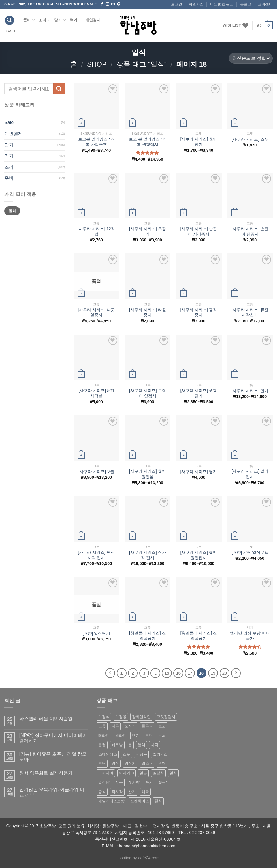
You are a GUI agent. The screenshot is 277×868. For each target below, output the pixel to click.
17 (190, 673)
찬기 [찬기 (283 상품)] (132, 792)
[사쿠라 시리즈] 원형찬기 (199, 393)
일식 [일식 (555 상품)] (173, 773)
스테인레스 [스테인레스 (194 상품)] (108, 754)
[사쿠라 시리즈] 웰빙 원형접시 (199, 555)
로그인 (177, 4)
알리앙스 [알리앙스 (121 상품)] (160, 754)
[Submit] (59, 89)
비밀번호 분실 (222, 4)
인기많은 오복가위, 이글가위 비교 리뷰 (52, 792)
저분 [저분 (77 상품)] (119, 782)
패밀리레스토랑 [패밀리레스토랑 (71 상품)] (111, 801)
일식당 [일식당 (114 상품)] (104, 782)
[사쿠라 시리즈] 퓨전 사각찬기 (250, 312)
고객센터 (265, 4)
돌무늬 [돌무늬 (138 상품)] (147, 726)
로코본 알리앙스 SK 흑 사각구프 (96, 142)
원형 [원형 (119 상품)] (162, 763)
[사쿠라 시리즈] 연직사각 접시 (96, 555)
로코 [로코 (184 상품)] (162, 726)
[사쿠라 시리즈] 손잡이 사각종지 (199, 231)
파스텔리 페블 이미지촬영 (46, 718)
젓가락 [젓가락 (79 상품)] (134, 782)
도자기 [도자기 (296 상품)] (130, 726)
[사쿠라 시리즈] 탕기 (199, 471)
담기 (60, 20)
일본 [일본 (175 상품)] (143, 773)
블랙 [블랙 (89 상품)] (142, 745)
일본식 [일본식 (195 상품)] (158, 773)
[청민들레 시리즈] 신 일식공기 (148, 636)
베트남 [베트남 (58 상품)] (117, 745)
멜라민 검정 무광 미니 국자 (250, 636)
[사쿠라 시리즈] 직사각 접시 (148, 555)
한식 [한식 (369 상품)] (158, 801)
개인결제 (93, 20)
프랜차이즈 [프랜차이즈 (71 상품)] (140, 801)
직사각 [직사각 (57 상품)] (117, 792)
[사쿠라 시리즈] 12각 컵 (96, 231)
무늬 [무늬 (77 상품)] (162, 735)
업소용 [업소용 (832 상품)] (147, 763)
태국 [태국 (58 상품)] (145, 792)
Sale (11, 31)
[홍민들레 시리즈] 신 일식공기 (199, 636)
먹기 (76, 20)
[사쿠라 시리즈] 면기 (250, 391)
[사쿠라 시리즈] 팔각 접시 (250, 474)
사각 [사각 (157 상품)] (154, 745)
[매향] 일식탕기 (96, 633)
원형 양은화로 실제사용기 (46, 773)
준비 (29, 20)
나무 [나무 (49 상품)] (115, 726)
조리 (44, 20)
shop (97, 64)
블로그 (246, 4)
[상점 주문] (251, 58)
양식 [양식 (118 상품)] (115, 763)
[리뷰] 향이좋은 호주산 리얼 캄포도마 (53, 757)
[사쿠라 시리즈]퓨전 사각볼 (96, 393)
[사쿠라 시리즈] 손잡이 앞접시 (148, 393)
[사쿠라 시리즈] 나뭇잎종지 (96, 312)
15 (167, 673)
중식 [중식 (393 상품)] (102, 792)
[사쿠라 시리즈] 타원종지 (148, 312)
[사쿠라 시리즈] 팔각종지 (199, 312)
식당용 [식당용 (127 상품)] (141, 754)
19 (213, 673)
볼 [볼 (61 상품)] (130, 745)
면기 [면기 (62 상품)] (136, 735)
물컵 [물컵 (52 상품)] (102, 745)
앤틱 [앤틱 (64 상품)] (102, 763)
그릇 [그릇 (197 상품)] (102, 726)
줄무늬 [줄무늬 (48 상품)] (164, 782)
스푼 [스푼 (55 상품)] (127, 754)
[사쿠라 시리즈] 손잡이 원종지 (250, 231)
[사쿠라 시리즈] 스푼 (250, 139)
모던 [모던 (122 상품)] (149, 735)
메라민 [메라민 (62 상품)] (104, 735)
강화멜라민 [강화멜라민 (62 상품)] (141, 717)
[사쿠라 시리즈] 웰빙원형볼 (148, 474)
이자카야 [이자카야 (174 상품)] (127, 773)
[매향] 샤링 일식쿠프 (250, 552)
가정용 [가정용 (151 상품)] (121, 717)
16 (178, 673)
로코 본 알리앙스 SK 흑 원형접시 (147, 142)
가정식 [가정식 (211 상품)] (104, 717)
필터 (12, 211)
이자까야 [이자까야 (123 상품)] (106, 773)
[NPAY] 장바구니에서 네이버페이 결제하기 (53, 738)
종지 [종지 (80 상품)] (149, 782)
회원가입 (196, 4)
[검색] (10, 20)
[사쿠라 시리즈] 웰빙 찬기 (199, 142)
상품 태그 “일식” (141, 64)
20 (225, 673)
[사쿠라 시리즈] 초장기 (148, 231)
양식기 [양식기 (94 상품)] (130, 763)
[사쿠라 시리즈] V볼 (96, 471)
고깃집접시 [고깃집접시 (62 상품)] (166, 717)
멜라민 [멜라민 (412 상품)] (121, 735)
